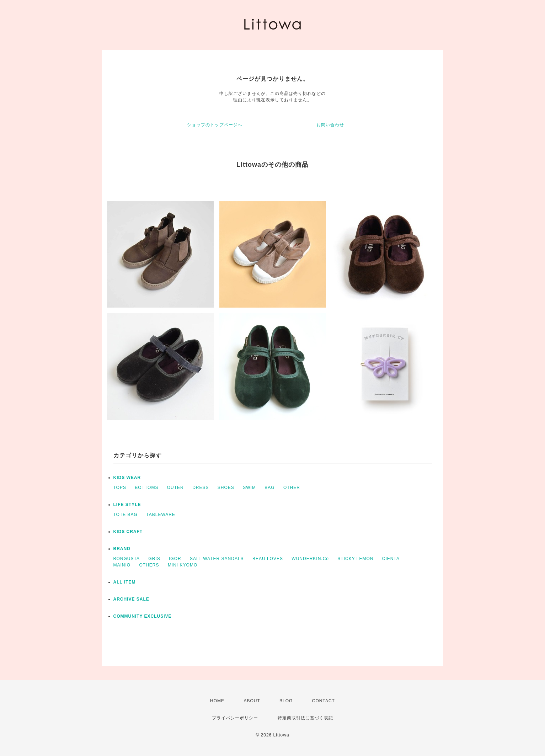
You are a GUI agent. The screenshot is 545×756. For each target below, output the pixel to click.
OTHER (292, 488)
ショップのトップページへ (215, 125)
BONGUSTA (127, 559)
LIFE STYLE (127, 505)
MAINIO (122, 565)
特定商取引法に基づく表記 (305, 718)
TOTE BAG (125, 515)
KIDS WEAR (127, 478)
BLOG (286, 701)
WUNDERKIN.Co (310, 559)
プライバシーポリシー (235, 718)
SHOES (226, 488)
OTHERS (149, 565)
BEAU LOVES (268, 559)
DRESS (201, 488)
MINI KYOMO (183, 565)
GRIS (154, 559)
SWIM (249, 488)
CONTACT (324, 701)
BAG (269, 488)
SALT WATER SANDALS (217, 559)
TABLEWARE (161, 515)
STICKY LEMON (355, 559)
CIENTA (391, 559)
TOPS (120, 488)
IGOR (175, 559)
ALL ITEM (125, 582)
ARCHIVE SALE (131, 599)
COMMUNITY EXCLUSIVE (143, 616)
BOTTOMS (146, 488)
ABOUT (252, 701)
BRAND (122, 549)
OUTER (175, 488)
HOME (217, 701)
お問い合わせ (330, 125)
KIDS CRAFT (128, 532)
